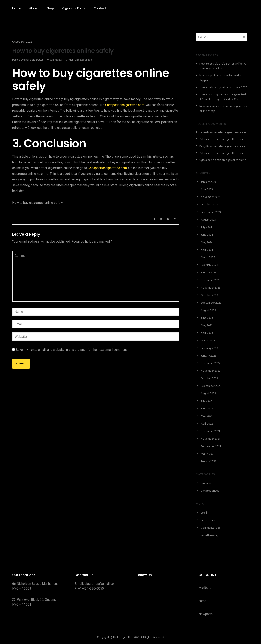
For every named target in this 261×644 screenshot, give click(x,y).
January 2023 (209, 356)
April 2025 (207, 190)
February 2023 (209, 348)
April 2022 (207, 424)
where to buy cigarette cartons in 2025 (223, 87)
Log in (205, 513)
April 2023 (207, 333)
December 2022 (211, 363)
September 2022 (211, 386)
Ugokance (206, 160)
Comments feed (211, 528)
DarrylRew (206, 146)
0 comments (54, 60)
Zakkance (205, 139)
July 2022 (206, 401)
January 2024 (209, 273)
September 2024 (211, 212)
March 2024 (208, 258)
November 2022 (211, 371)
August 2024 (208, 220)
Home (17, 8)
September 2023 (211, 303)
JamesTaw (206, 132)
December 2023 (211, 280)
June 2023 (207, 318)
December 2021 (210, 431)
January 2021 (208, 462)
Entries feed (208, 520)
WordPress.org (210, 535)
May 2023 (207, 326)
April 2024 (207, 250)
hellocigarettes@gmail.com (97, 584)
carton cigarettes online (231, 132)
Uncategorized (83, 60)
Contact (100, 8)
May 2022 (207, 416)
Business (206, 483)
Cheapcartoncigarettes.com (125, 105)
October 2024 (210, 205)
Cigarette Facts (74, 8)
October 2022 (209, 378)
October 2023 (209, 295)
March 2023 (208, 341)
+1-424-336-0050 (91, 589)
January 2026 (209, 182)
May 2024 (207, 242)
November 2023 (211, 288)
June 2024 (207, 235)
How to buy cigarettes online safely (63, 51)
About (34, 8)
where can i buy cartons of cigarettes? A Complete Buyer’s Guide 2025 (223, 97)
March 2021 (208, 454)
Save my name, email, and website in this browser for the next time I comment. (72, 350)
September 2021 (211, 446)
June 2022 (207, 409)
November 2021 (210, 439)
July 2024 (206, 227)
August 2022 (208, 394)
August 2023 (208, 310)
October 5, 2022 (22, 42)
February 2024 (210, 265)
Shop (50, 8)
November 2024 (211, 197)
